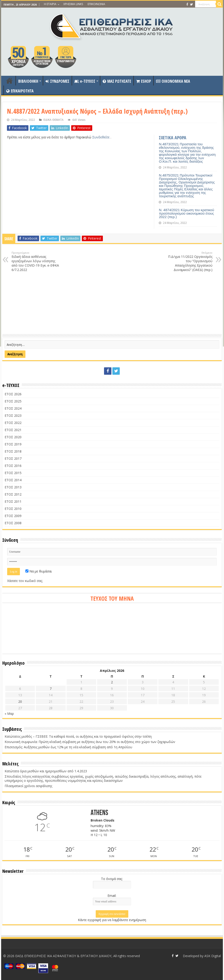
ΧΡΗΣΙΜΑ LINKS (73, 4)
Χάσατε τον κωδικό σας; (25, 581)
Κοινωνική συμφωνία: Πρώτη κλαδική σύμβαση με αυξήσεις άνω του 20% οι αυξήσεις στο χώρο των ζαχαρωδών (90, 742)
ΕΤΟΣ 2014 (13, 480)
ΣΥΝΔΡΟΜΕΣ (57, 81)
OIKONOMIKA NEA (173, 81)
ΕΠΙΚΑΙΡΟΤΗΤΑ (20, 91)
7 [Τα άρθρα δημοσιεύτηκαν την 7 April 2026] (51, 689)
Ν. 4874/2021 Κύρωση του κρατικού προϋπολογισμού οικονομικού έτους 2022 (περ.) (186, 213)
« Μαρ (9, 714)
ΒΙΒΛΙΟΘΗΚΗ (28, 81)
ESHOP (144, 81)
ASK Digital (213, 956)
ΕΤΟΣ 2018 (13, 451)
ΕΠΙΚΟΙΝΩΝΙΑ (96, 4)
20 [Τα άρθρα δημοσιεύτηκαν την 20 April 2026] (20, 702)
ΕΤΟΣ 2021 (13, 430)
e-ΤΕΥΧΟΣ (85, 81)
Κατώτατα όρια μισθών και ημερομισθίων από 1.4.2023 (46, 771)
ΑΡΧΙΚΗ (9, 81)
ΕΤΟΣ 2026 (13, 394)
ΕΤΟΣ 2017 (13, 458)
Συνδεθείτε (101, 137)
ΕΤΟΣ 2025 (13, 401)
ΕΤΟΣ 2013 (13, 487)
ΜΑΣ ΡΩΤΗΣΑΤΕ (117, 81)
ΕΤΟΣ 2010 (13, 509)
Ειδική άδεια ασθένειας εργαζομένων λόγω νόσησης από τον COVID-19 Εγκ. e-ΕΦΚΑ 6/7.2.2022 (35, 261)
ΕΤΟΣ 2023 (13, 415)
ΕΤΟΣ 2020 (13, 437)
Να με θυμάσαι (39, 571)
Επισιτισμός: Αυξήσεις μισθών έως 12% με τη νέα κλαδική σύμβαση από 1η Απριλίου (68, 747)
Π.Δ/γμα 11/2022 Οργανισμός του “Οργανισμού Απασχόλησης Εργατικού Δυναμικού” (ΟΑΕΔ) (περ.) (189, 261)
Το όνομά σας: (112, 879)
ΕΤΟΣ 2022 (13, 423)
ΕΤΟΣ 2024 (13, 408)
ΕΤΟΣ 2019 (13, 444)
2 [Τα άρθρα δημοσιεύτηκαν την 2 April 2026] (112, 682)
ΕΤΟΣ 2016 (13, 466)
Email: (112, 896)
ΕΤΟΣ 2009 (13, 516)
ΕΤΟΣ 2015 (13, 473)
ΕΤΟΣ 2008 (13, 523)
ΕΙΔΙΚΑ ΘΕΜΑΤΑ (54, 120)
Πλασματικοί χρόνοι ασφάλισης (28, 786)
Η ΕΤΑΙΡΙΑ (50, 4)
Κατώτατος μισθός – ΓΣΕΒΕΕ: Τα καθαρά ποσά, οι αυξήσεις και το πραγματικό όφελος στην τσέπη (78, 736)
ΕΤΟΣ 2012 (13, 494)
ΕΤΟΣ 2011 (13, 501)
